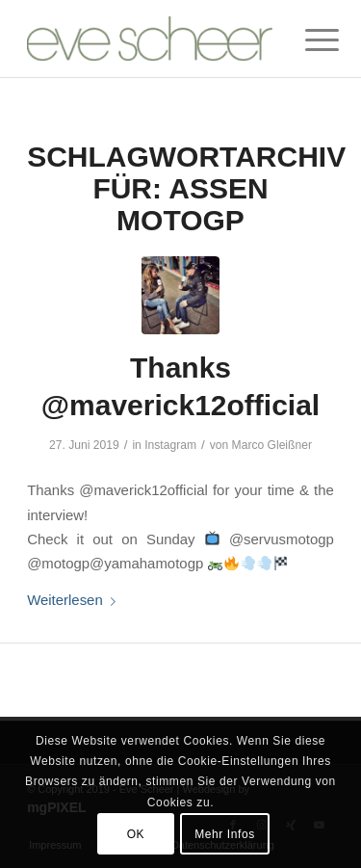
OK (136, 834)
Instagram (170, 445)
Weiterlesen (75, 600)
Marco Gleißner (272, 445)
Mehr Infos (225, 834)
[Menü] (307, 40)
